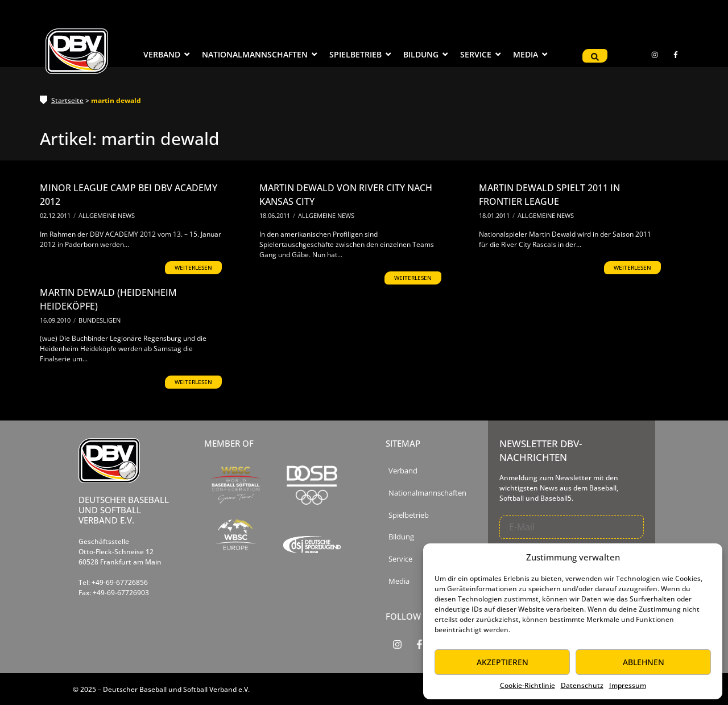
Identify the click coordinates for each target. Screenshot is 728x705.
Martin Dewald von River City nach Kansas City (346, 195)
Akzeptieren (502, 662)
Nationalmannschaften (427, 493)
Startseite (67, 100)
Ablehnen (644, 662)
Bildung (401, 537)
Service (400, 559)
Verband (403, 471)
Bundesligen (100, 320)
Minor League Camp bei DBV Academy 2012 (129, 195)
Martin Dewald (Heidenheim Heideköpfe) (108, 299)
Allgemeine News (107, 215)
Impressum (628, 685)
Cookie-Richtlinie (528, 685)
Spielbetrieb (409, 515)
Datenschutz (582, 685)
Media (399, 581)
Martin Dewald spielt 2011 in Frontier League (549, 195)
